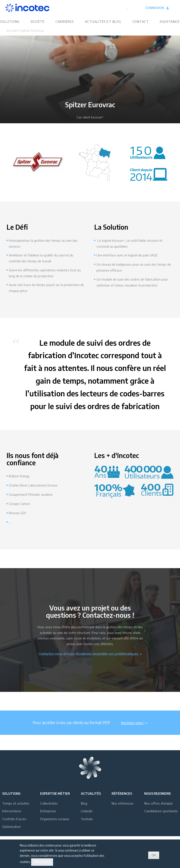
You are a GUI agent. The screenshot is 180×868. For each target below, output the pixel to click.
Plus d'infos (42, 862)
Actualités (91, 802)
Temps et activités (16, 812)
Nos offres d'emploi (159, 812)
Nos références (123, 812)
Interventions (12, 820)
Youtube (87, 827)
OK (154, 855)
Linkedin (87, 820)
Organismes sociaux (55, 827)
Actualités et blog (103, 26)
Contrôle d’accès (14, 827)
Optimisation (12, 835)
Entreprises (48, 820)
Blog (84, 812)
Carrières (65, 26)
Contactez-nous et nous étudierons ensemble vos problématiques (90, 662)
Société (38, 26)
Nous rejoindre (158, 802)
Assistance (170, 26)
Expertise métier (55, 802)
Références (122, 802)
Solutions (10, 26)
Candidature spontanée (161, 820)
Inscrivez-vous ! (134, 731)
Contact (141, 26)
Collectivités (49, 812)
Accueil (12, 39)
